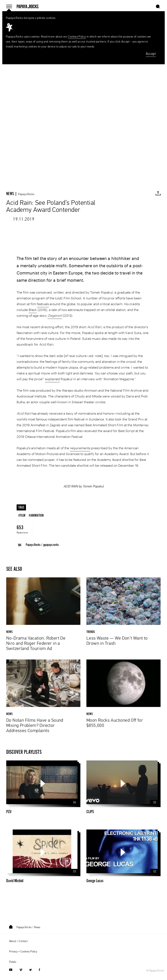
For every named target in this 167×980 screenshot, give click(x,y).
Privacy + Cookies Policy (23, 952)
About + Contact (18, 941)
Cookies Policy (77, 37)
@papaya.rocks (51, 545)
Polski (13, 962)
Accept (151, 54)
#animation (36, 516)
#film (22, 516)
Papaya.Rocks (26, 194)
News (37, 927)
